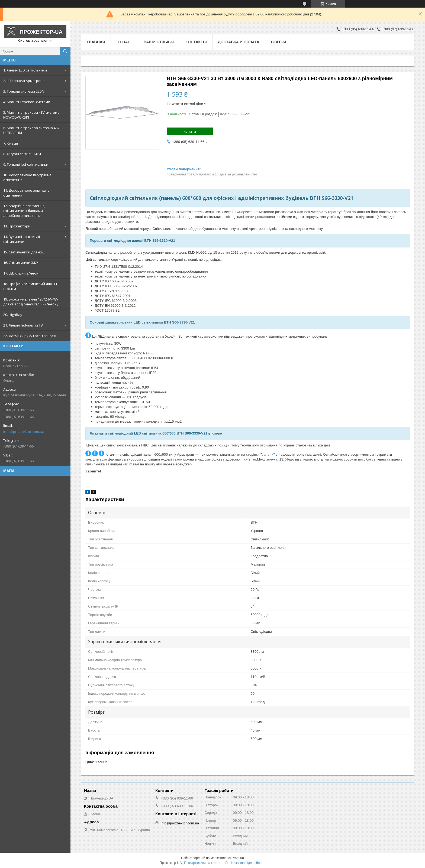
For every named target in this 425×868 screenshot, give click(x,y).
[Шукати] (65, 51)
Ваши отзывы (159, 42)
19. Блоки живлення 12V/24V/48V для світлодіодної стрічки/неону (31, 302)
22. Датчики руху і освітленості (30, 336)
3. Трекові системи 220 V (24, 91)
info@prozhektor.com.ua (24, 432)
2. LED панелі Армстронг (24, 81)
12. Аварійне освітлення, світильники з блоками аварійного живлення (24, 211)
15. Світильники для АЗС (24, 252)
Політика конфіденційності (245, 863)
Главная (96, 42)
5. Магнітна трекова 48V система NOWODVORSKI (31, 115)
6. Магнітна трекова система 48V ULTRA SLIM (31, 130)
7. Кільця (11, 143)
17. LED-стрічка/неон (21, 273)
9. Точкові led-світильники (26, 164)
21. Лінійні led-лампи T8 (23, 325)
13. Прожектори (17, 226)
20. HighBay (13, 315)
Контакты (196, 42)
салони (268, 454)
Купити (190, 131)
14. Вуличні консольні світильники (22, 239)
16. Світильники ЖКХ (21, 263)
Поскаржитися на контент (203, 863)
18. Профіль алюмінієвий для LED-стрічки (31, 286)
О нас (125, 42)
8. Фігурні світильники (22, 154)
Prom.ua (238, 858)
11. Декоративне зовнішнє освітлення (26, 193)
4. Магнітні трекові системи (27, 102)
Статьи (279, 42)
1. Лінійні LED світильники (25, 70)
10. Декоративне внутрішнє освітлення (27, 177)
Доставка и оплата (239, 42)
